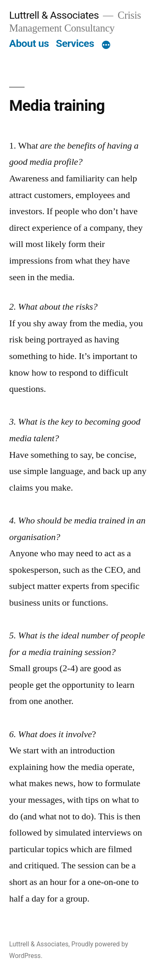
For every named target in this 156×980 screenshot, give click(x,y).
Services (75, 43)
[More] (106, 45)
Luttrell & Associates (54, 15)
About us (29, 43)
